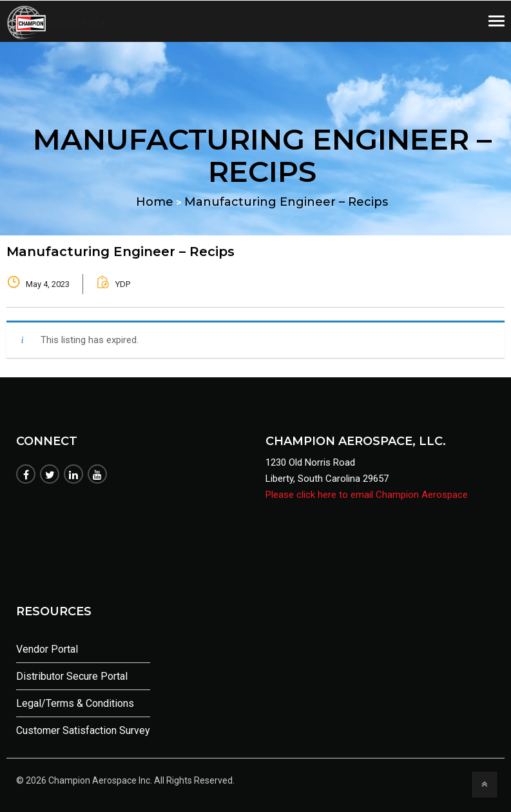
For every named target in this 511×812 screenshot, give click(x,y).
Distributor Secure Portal (72, 676)
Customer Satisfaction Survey (83, 730)
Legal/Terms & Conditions (75, 703)
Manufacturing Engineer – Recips (121, 252)
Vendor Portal (47, 649)
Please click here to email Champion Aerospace (367, 495)
